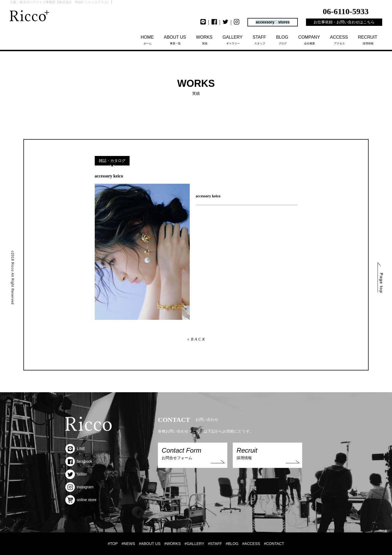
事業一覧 (175, 40)
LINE (75, 449)
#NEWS (128, 544)
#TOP (113, 544)
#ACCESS (251, 544)
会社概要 (310, 40)
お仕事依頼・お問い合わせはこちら (344, 22)
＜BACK (196, 339)
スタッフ (260, 40)
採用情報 (368, 40)
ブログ (282, 40)
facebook (79, 461)
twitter (76, 474)
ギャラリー (233, 40)
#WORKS (172, 544)
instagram (79, 487)
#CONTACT (274, 544)
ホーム (148, 40)
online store (81, 500)
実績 (205, 40)
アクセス (339, 40)
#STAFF (215, 544)
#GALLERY (194, 544)
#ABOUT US (150, 544)
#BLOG (232, 544)
